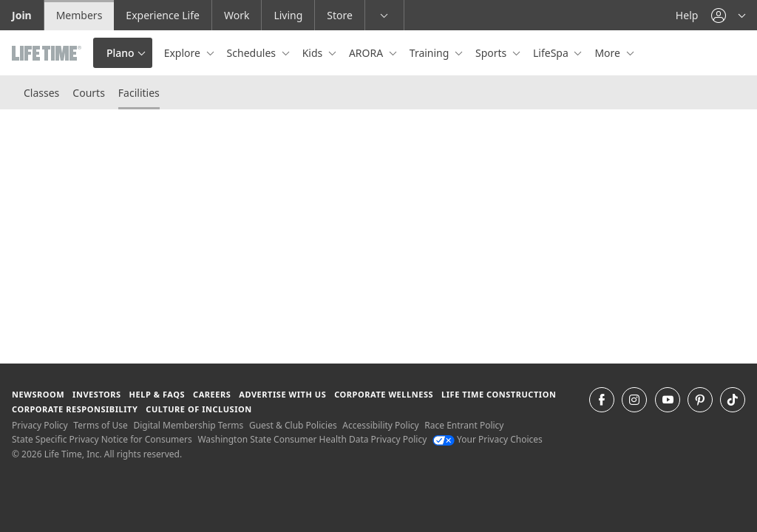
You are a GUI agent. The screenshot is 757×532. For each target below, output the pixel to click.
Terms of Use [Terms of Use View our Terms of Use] (100, 425)
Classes (41, 93)
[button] (728, 15)
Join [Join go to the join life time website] (22, 15)
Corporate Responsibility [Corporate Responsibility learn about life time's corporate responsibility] (75, 409)
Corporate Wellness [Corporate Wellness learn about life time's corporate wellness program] (384, 394)
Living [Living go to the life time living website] (288, 15)
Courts (89, 93)
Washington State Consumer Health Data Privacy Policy (312, 439)
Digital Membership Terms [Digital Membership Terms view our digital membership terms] (188, 425)
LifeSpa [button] (552, 53)
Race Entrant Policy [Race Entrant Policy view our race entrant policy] (464, 425)
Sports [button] (492, 53)
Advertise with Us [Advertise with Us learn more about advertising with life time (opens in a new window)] (282, 394)
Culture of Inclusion (198, 409)
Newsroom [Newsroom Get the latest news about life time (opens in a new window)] (38, 394)
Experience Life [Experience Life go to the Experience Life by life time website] (163, 15)
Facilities (139, 93)
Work (237, 15)
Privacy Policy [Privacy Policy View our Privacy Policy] (40, 425)
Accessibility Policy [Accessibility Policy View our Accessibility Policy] (380, 425)
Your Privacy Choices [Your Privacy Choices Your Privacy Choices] (488, 439)
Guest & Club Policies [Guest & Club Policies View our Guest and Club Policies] (293, 425)
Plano (120, 53)
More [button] (608, 53)
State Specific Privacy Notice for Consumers (102, 439)
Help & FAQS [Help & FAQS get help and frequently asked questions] (157, 394)
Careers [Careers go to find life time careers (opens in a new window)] (212, 394)
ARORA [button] (367, 53)
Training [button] (431, 53)
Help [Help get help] (687, 15)
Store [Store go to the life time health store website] (340, 15)
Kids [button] (314, 53)
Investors (97, 394)
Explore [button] (184, 53)
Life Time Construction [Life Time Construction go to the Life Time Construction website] (499, 394)
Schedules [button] (253, 53)
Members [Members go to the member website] (79, 15)
